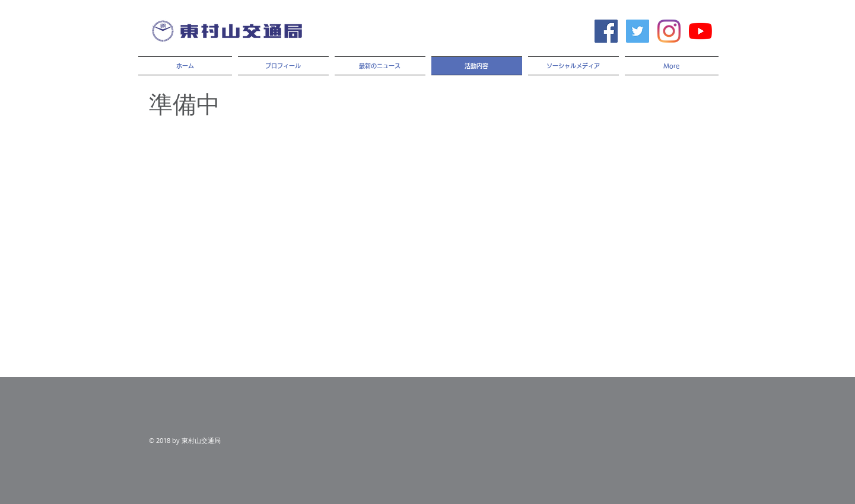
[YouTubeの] (700, 31)
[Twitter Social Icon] (638, 31)
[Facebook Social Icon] (606, 31)
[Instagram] (669, 31)
